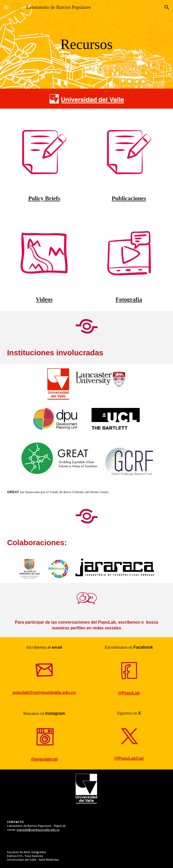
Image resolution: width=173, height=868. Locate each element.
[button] (6, 7)
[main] (86, 44)
